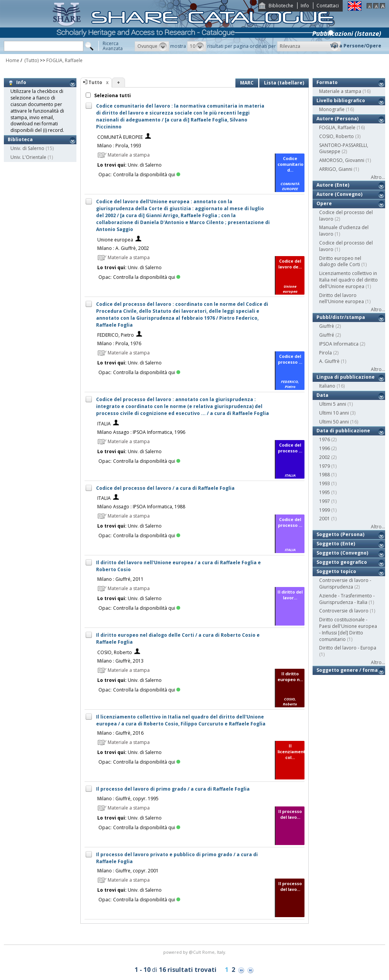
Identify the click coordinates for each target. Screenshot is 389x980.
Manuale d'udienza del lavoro (344, 231)
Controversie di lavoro (344, 611)
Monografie (332, 109)
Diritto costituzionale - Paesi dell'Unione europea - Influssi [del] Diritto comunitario (348, 629)
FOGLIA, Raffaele (64, 60)
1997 (325, 501)
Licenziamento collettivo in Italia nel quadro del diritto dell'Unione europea (348, 280)
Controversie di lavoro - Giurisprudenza (345, 584)
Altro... (378, 177)
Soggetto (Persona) (340, 534)
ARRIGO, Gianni (336, 169)
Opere (324, 203)
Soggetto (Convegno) (342, 553)
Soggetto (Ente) (336, 544)
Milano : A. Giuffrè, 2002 (123, 248)
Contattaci (328, 6)
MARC (247, 83)
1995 (325, 492)
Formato (327, 82)
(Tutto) (31, 60)
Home (13, 60)
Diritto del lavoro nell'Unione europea (342, 299)
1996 (325, 448)
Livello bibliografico (341, 100)
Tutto (95, 82)
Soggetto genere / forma (347, 670)
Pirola (326, 353)
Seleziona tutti (112, 95)
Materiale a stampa (340, 91)
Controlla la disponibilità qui (147, 175)
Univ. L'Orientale (28, 157)
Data (322, 395)
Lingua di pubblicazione (346, 377)
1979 (325, 466)
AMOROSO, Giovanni (342, 160)
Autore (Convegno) (339, 194)
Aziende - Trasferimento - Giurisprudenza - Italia (347, 599)
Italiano (327, 386)
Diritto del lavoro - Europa (348, 648)
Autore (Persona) (337, 119)
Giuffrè (327, 326)
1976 (325, 439)
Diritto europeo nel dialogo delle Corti (340, 261)
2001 (325, 519)
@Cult (195, 952)
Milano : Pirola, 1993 (119, 146)
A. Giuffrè (329, 361)
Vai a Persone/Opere (356, 46)
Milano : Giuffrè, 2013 (120, 661)
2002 (325, 457)
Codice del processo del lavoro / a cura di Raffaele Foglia (165, 488)
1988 (325, 475)
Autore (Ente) (333, 185)
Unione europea (115, 240)
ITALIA (104, 424)
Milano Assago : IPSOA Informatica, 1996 (141, 432)
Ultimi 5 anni (333, 404)
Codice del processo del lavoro (346, 216)
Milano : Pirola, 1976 (119, 343)
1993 (325, 483)
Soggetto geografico (342, 562)
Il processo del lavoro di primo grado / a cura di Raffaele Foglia (173, 789)
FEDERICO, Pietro (116, 335)
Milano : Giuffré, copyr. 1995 (128, 799)
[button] (152, 46)
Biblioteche (281, 6)
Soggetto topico (336, 571)
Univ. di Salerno (27, 148)
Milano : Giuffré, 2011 (120, 579)
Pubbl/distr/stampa (341, 317)
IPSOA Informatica (339, 344)
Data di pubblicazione (343, 431)
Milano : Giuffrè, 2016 (120, 733)
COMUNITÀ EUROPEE (120, 137)
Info (305, 6)
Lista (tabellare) (284, 83)
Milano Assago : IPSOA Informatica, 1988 (141, 507)
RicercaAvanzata (113, 46)
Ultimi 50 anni (334, 422)
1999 (325, 510)
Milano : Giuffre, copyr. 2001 (128, 871)
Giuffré (327, 335)
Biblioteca (20, 139)
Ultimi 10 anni (334, 413)
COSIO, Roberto (115, 652)
